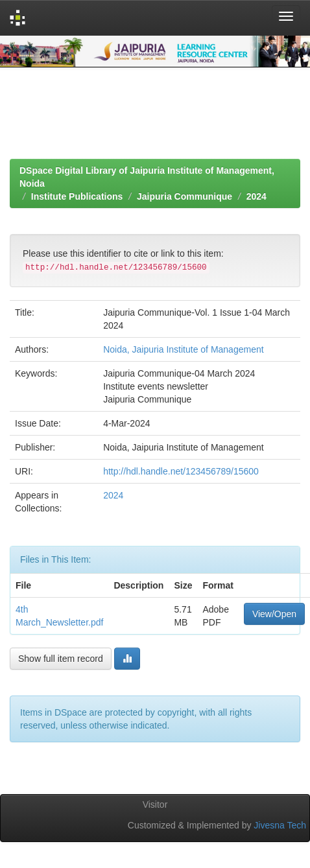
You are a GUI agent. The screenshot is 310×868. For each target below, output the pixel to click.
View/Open (274, 614)
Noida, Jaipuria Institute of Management (183, 349)
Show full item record (61, 659)
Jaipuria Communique (185, 196)
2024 (256, 196)
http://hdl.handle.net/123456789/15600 (181, 471)
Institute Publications (77, 196)
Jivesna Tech (280, 825)
